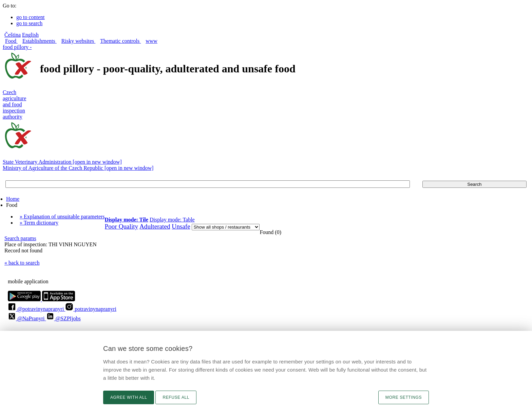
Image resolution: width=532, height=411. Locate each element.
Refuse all (176, 397)
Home (13, 199)
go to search (29, 23)
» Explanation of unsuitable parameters (62, 217)
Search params (20, 238)
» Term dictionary (39, 223)
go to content (31, 17)
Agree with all (129, 397)
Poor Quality (122, 226)
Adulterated (155, 226)
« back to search (22, 263)
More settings (404, 397)
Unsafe (181, 226)
